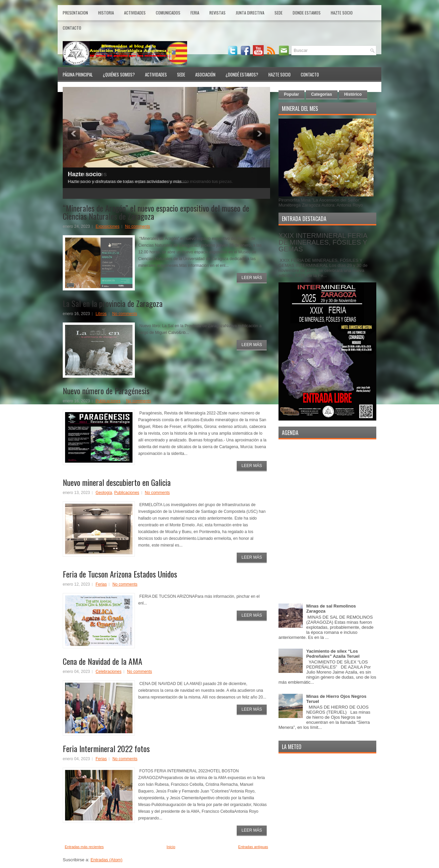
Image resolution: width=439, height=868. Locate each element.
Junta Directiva (250, 13)
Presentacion (75, 13)
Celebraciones (108, 672)
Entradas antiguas (253, 847)
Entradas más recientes (84, 847)
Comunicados (168, 13)
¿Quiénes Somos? (119, 74)
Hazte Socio (342, 13)
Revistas (217, 13)
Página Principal (78, 74)
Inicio (171, 847)
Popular (291, 94)
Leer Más (252, 278)
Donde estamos (307, 13)
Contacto (72, 28)
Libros (101, 314)
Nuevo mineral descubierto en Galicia (117, 482)
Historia (106, 13)
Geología (104, 493)
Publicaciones (108, 401)
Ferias (101, 584)
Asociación (205, 74)
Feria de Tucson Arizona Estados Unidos (120, 574)
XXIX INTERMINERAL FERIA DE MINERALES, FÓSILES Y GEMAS (323, 242)
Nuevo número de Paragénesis (106, 391)
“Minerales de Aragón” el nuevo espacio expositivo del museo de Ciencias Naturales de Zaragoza (156, 212)
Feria (195, 13)
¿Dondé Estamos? (242, 74)
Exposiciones (107, 226)
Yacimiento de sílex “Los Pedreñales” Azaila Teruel (333, 654)
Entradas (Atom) (106, 860)
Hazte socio (85, 174)
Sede (279, 13)
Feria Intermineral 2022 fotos (106, 748)
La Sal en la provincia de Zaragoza (113, 303)
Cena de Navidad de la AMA (103, 661)
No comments (138, 226)
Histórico (353, 94)
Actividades (135, 13)
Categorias (322, 94)
